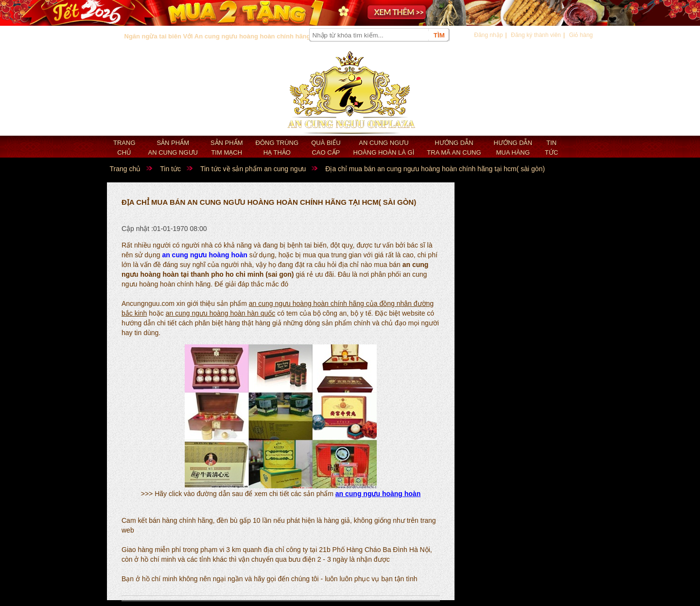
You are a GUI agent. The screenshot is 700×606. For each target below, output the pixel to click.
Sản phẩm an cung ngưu (173, 148)
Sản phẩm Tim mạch (227, 148)
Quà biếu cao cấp (326, 148)
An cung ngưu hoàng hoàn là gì (384, 148)
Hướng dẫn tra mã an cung (454, 148)
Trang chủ (124, 148)
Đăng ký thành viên (536, 35)
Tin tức (551, 148)
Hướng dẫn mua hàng (513, 148)
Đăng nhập (488, 35)
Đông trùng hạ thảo (277, 148)
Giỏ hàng (581, 35)
